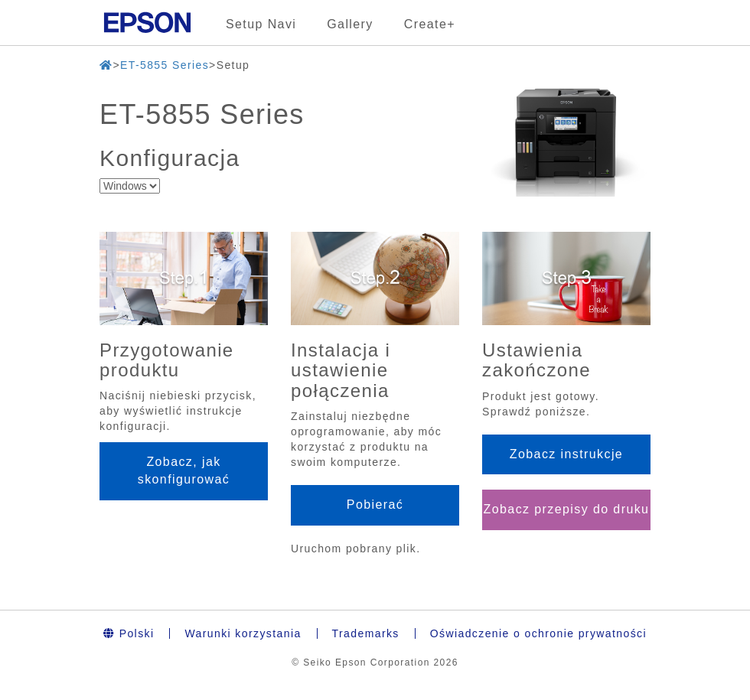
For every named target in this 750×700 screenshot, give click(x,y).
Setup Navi (261, 24)
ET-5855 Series (165, 65)
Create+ (430, 24)
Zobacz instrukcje (566, 454)
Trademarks (366, 633)
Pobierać (375, 505)
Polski (129, 633)
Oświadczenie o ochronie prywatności (538, 633)
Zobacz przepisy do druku (567, 509)
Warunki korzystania (243, 633)
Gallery (350, 24)
